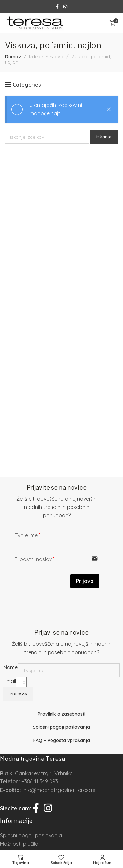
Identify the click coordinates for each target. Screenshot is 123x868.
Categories (27, 84)
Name (10, 667)
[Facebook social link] (57, 7)
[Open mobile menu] (99, 23)
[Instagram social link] (65, 7)
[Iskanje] (47, 137)
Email (10, 681)
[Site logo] (34, 23)
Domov (13, 57)
